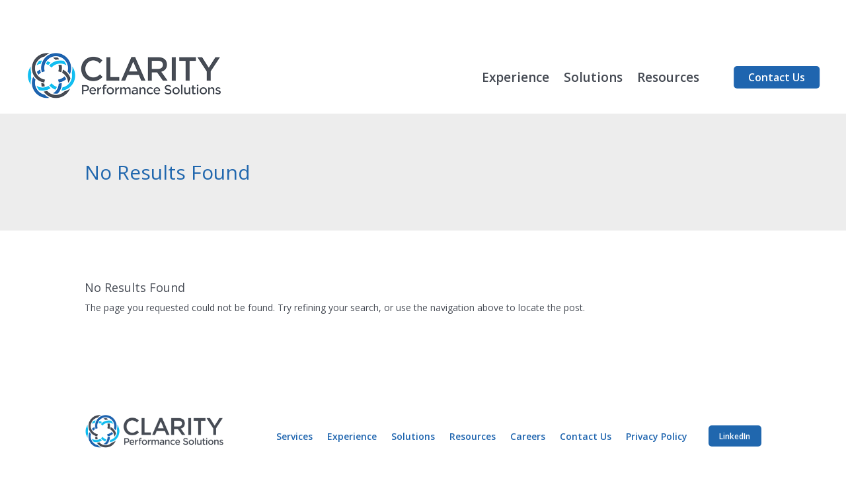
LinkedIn (735, 436)
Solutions (593, 79)
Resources (668, 79)
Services (294, 437)
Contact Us (777, 77)
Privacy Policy (657, 437)
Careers (528, 437)
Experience (516, 79)
